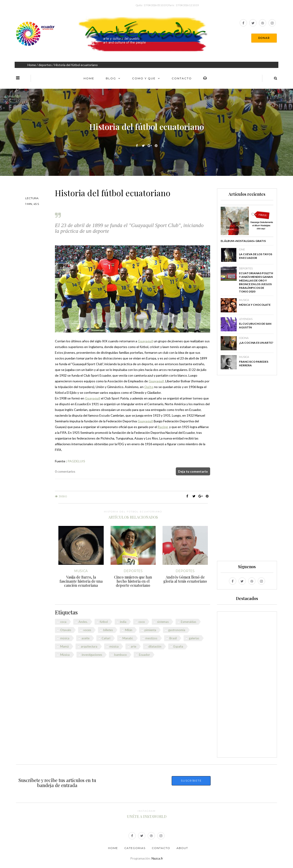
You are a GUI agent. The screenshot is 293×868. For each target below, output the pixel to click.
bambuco (121, 655)
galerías (194, 638)
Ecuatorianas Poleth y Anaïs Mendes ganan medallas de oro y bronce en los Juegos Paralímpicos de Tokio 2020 (256, 282)
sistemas (163, 622)
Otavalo (66, 630)
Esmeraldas (189, 622)
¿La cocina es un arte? (256, 343)
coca (63, 622)
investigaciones (92, 655)
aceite (85, 638)
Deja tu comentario (193, 471)
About (182, 848)
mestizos (151, 638)
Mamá (64, 646)
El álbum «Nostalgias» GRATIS (243, 241)
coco (142, 622)
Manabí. (128, 638)
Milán (129, 630)
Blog (111, 78)
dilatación (155, 646)
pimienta (150, 630)
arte (133, 646)
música (65, 638)
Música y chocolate (255, 305)
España (178, 646)
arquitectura (89, 646)
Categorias (135, 848)
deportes (45, 65)
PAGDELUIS (76, 461)
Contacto (182, 78)
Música (65, 655)
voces (87, 630)
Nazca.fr (157, 858)
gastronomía (177, 630)
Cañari (106, 638)
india (123, 622)
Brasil (173, 638)
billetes (108, 630)
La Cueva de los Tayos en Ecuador (256, 256)
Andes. (83, 622)
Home (32, 65)
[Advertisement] (247, 470)
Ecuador (144, 655)
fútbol (104, 622)
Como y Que (144, 78)
